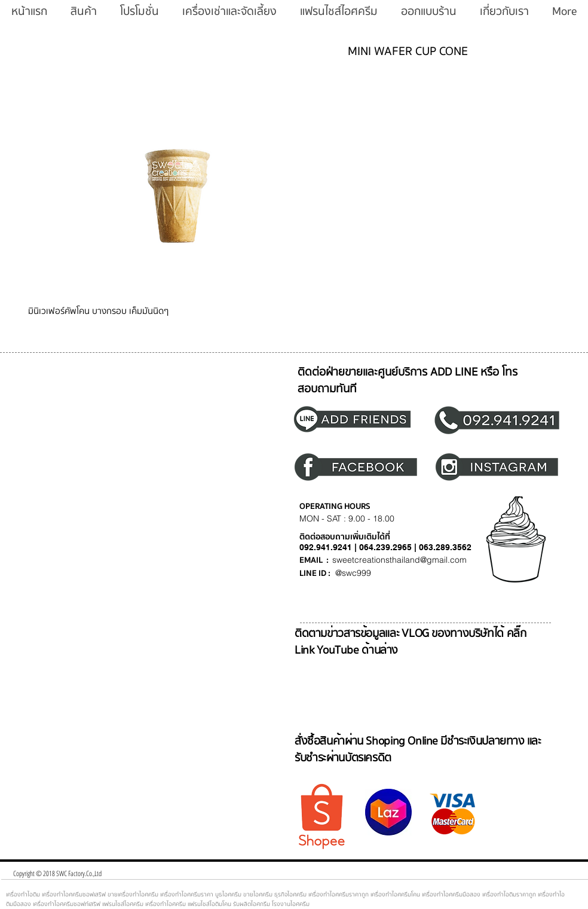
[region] (359, 419)
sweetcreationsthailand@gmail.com (399, 560)
